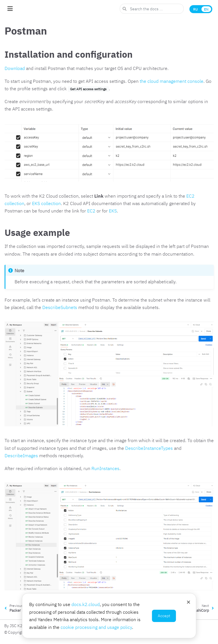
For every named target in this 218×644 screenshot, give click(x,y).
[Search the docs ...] (152, 9)
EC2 (91, 211)
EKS (113, 211)
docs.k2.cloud (86, 604)
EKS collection (46, 203)
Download (15, 68)
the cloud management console (172, 81)
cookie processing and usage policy (96, 627)
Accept (164, 616)
